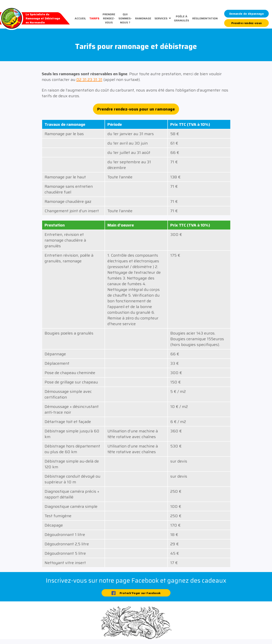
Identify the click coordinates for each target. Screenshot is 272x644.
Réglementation (205, 18)
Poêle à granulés (181, 18)
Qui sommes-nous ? (125, 18)
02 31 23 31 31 (89, 80)
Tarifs (94, 18)
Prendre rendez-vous (109, 18)
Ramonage (143, 18)
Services (161, 18)
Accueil (80, 18)
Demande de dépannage (246, 14)
